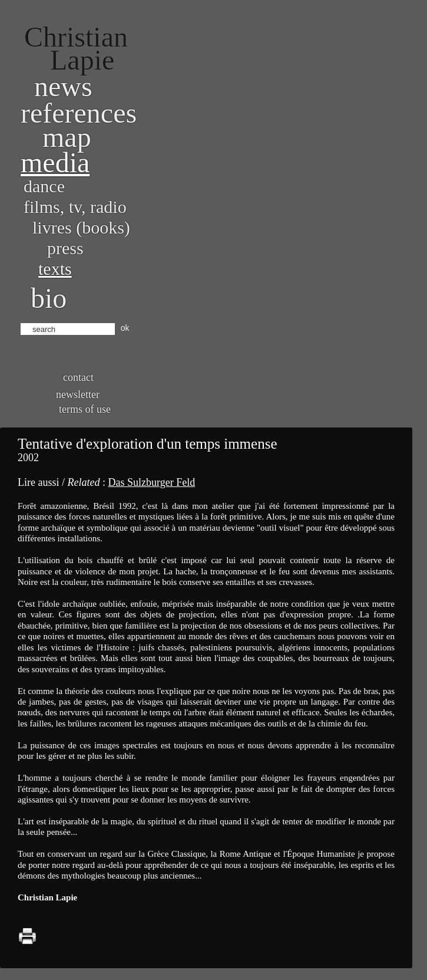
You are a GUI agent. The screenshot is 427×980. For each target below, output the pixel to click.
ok (125, 328)
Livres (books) (81, 227)
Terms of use (85, 409)
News (63, 86)
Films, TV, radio (75, 207)
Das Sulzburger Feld (151, 482)
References (79, 113)
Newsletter (78, 394)
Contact (78, 377)
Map (67, 137)
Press (65, 248)
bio (49, 298)
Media (55, 162)
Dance (44, 186)
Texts (55, 269)
